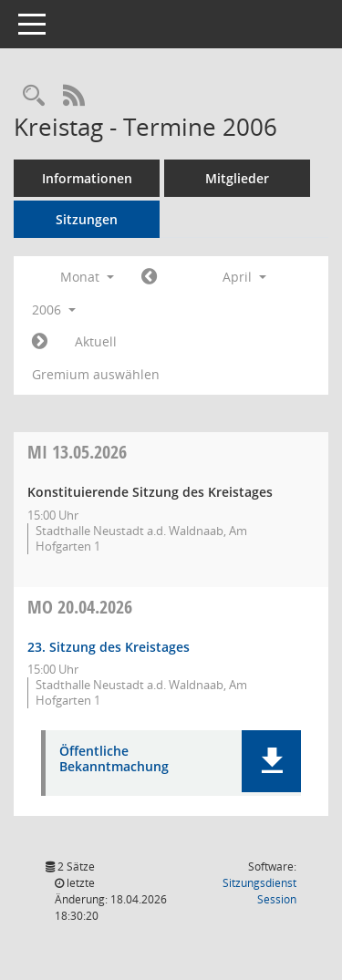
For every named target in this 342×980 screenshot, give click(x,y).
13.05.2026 (77, 452)
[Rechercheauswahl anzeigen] (34, 96)
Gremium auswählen (96, 374)
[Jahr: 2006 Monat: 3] (149, 277)
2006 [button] (54, 309)
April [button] (244, 277)
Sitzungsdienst (259, 891)
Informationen (87, 178)
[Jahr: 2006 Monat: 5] (40, 342)
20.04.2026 (80, 607)
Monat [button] (87, 277)
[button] (271, 761)
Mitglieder (237, 178)
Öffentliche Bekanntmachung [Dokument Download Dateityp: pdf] (114, 759)
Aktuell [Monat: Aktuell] (96, 341)
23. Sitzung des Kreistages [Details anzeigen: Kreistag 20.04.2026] (109, 647)
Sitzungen (87, 219)
